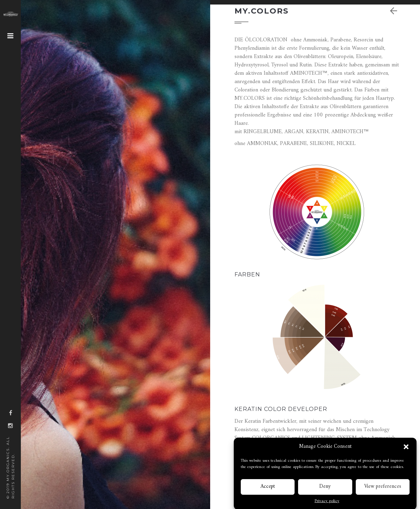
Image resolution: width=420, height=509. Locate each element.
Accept (268, 489)
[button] (406, 449)
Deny (325, 489)
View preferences (383, 489)
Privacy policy (327, 503)
